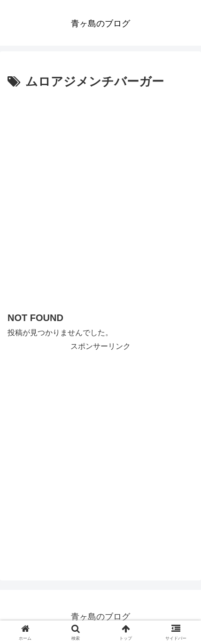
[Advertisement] (100, 198)
